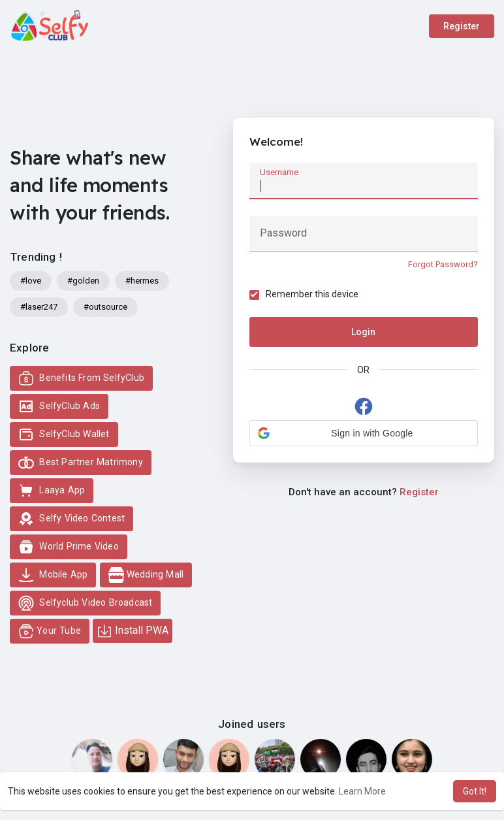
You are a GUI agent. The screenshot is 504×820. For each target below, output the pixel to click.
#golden (83, 281)
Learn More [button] (362, 791)
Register (462, 26)
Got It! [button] (475, 791)
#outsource (105, 307)
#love (31, 281)
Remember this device (312, 294)
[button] (364, 433)
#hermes (142, 281)
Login (363, 332)
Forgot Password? (443, 264)
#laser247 (39, 307)
